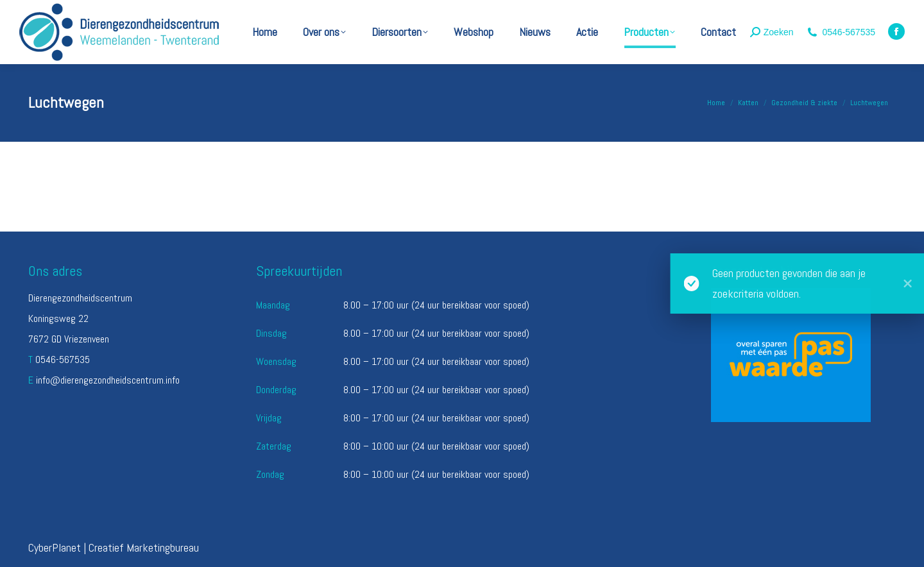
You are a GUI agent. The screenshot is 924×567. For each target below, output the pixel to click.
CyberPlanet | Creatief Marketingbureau (114, 547)
